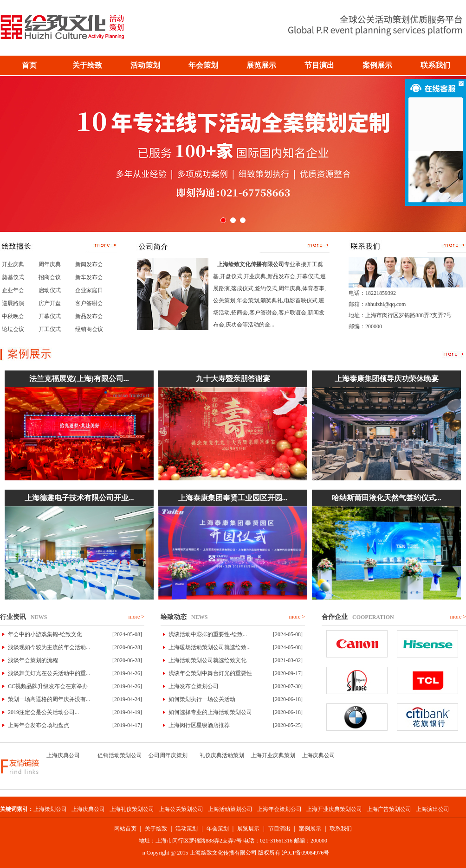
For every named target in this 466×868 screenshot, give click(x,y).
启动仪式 (50, 290)
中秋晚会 (13, 316)
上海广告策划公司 (389, 809)
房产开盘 (50, 303)
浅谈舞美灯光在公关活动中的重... (49, 673)
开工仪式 (50, 329)
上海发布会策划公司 (194, 686)
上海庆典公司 (63, 755)
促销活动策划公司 (120, 755)
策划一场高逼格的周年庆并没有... (49, 699)
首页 (29, 65)
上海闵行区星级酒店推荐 (199, 725)
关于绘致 (156, 829)
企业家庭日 (89, 290)
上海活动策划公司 (230, 809)
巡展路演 (13, 303)
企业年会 (13, 290)
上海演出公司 (433, 809)
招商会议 (50, 277)
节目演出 (279, 829)
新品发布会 (89, 316)
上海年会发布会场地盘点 (39, 725)
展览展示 (248, 829)
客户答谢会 (89, 303)
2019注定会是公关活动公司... (43, 712)
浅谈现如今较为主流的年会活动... (49, 647)
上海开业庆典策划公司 (334, 809)
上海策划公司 (50, 809)
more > (136, 617)
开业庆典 (13, 264)
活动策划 (187, 829)
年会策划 (218, 829)
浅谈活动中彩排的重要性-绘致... (208, 634)
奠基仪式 (13, 277)
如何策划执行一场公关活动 (202, 699)
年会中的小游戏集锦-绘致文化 (45, 634)
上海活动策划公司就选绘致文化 (207, 660)
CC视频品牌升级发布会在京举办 (48, 686)
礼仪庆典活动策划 (222, 755)
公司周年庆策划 (168, 755)
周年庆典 (50, 264)
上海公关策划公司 (181, 809)
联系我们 (341, 829)
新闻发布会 (89, 264)
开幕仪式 (50, 316)
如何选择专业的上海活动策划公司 (210, 712)
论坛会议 (13, 329)
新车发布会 (89, 277)
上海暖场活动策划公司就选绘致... (210, 647)
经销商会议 (89, 329)
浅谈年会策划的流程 (33, 660)
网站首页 (125, 829)
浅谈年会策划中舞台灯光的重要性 (210, 673)
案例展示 (310, 829)
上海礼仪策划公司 (132, 809)
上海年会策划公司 (279, 809)
